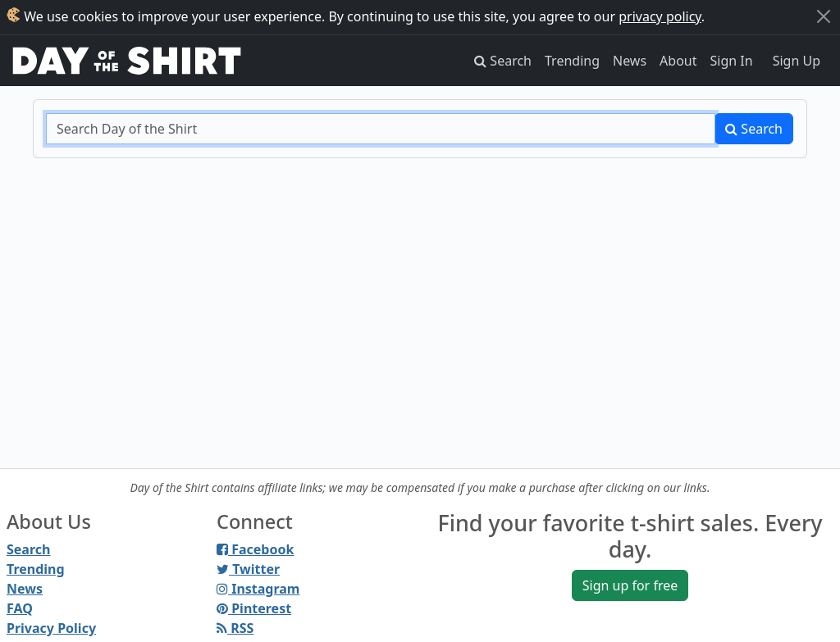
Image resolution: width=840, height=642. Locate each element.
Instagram (258, 589)
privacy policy (660, 16)
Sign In (732, 61)
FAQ (20, 608)
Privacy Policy (51, 628)
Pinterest (254, 608)
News (630, 61)
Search (754, 129)
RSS (235, 628)
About (678, 61)
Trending (572, 61)
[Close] (824, 16)
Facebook (255, 549)
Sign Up (797, 61)
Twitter (248, 569)
